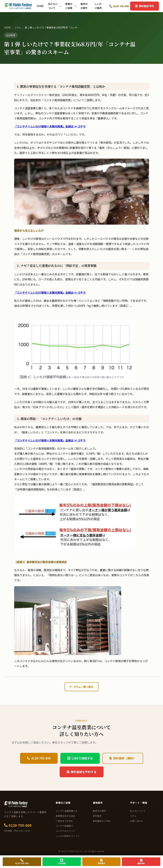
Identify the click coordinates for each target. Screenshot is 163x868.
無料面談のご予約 (102, 821)
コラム (18, 27)
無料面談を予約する (82, 772)
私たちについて (54, 6)
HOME (40, 6)
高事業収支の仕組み (65, 816)
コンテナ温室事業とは (67, 811)
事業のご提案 (71, 6)
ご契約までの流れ (64, 821)
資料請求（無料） (123, 758)
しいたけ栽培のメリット (68, 836)
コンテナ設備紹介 (64, 826)
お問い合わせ (137, 821)
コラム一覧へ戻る (81, 687)
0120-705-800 (119, 6)
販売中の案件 (84, 6)
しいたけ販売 (98, 6)
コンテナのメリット (65, 831)
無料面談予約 (145, 6)
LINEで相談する (80, 758)
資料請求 (97, 816)
